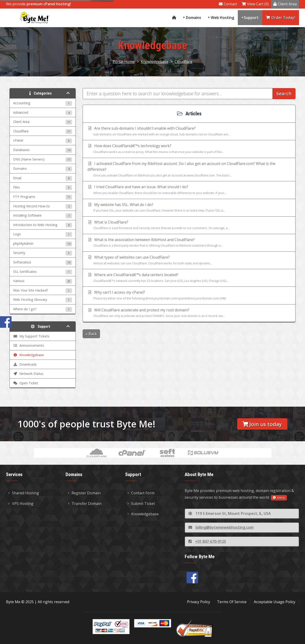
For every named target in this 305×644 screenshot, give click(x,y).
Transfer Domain (85, 504)
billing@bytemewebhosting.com (221, 527)
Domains (193, 18)
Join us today (262, 424)
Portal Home (124, 62)
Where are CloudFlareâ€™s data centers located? (189, 278)
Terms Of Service (232, 602)
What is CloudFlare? (189, 225)
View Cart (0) (255, 4)
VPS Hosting (21, 504)
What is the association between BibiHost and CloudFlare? (189, 243)
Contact (228, 4)
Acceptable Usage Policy (275, 602)
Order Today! (281, 18)
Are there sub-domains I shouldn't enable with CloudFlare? (189, 131)
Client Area (285, 4)
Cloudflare (183, 62)
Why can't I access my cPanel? (189, 295)
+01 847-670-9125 (207, 541)
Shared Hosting (24, 493)
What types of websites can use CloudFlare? (189, 260)
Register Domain (84, 493)
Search (284, 94)
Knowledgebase (155, 62)
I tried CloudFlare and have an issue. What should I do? (189, 190)
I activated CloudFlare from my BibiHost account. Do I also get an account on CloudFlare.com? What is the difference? (189, 170)
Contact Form (141, 493)
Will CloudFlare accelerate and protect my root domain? (189, 313)
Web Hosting (222, 18)
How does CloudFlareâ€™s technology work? (189, 149)
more (279, 498)
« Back (91, 334)
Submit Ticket (141, 504)
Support (251, 18)
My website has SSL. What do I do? (189, 208)
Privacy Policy (199, 602)
